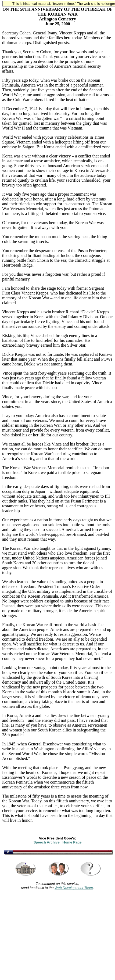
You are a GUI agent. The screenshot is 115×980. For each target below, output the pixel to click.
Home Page (72, 842)
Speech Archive (47, 842)
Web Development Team (74, 888)
